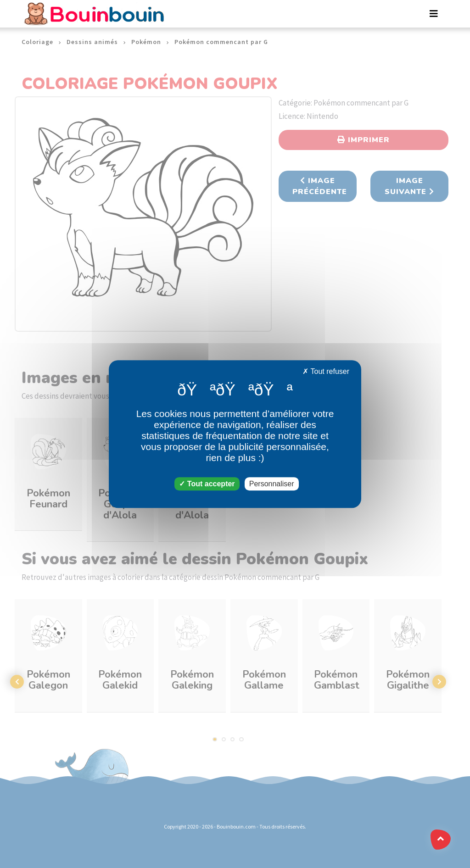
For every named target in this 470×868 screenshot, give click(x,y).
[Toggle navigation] (434, 14)
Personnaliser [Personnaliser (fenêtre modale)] (272, 484)
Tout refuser (326, 371)
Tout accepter (207, 484)
